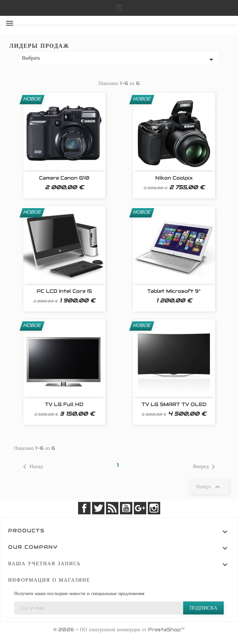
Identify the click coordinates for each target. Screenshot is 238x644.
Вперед (205, 467)
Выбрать (119, 59)
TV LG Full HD (64, 404)
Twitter (98, 508)
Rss (112, 508)
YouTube (126, 508)
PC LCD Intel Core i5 (64, 291)
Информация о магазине (49, 580)
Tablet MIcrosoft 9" (174, 291)
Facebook (84, 508)
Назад (31, 467)
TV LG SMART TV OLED (174, 404)
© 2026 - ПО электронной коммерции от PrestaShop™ (119, 630)
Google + (140, 508)
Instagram (154, 508)
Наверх (209, 487)
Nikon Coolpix (174, 178)
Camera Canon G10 (64, 178)
